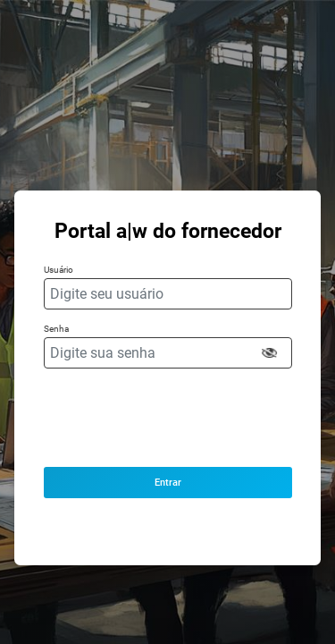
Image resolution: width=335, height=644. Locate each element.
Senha (56, 329)
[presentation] (167, 418)
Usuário (59, 270)
